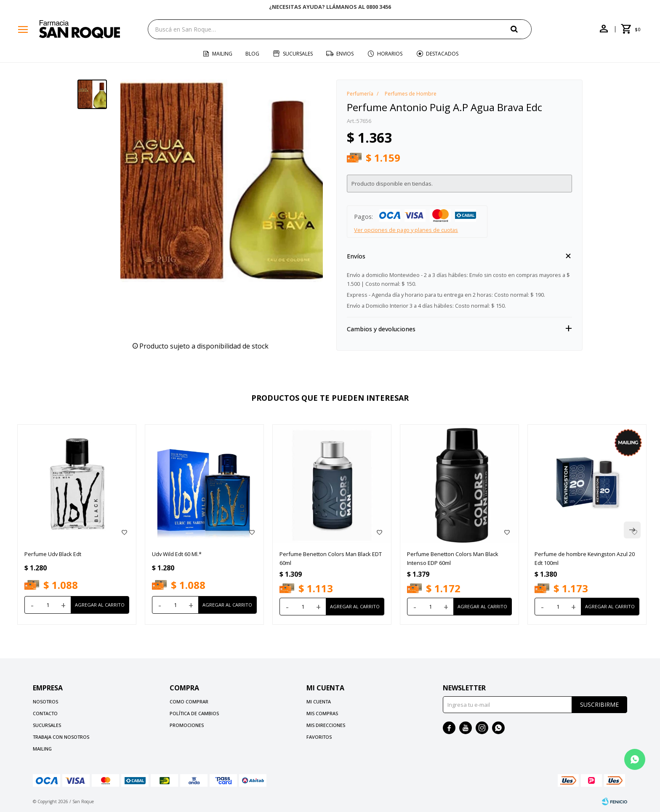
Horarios (390, 54)
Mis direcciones (326, 725)
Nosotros (45, 702)
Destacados (442, 54)
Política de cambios (194, 713)
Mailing (222, 54)
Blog (252, 54)
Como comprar (189, 702)
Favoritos (319, 737)
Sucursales (298, 54)
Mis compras (322, 713)
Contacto (45, 713)
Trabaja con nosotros (61, 737)
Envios (345, 54)
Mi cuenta (319, 702)
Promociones (187, 725)
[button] (521, 29)
